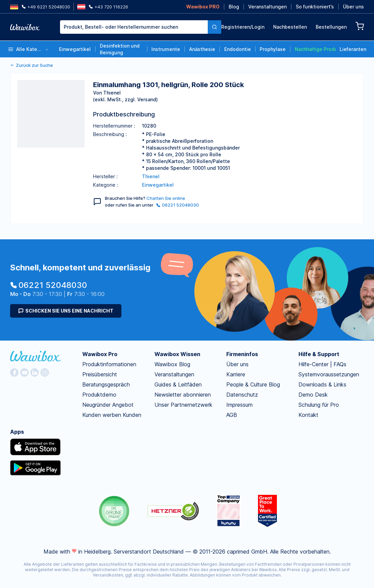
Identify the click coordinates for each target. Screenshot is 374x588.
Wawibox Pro (100, 354)
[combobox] (134, 27)
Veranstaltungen (267, 7)
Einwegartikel (75, 49)
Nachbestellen (290, 27)
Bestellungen (331, 27)
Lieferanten (353, 49)
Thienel (151, 176)
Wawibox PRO (203, 7)
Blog (234, 7)
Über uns (353, 7)
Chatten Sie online (166, 198)
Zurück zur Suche (32, 65)
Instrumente (166, 49)
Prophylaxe (273, 49)
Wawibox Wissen (177, 354)
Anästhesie (202, 49)
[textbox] (134, 27)
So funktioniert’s (315, 7)
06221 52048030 (178, 205)
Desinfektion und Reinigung (120, 49)
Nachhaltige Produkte (315, 49)
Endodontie (238, 49)
